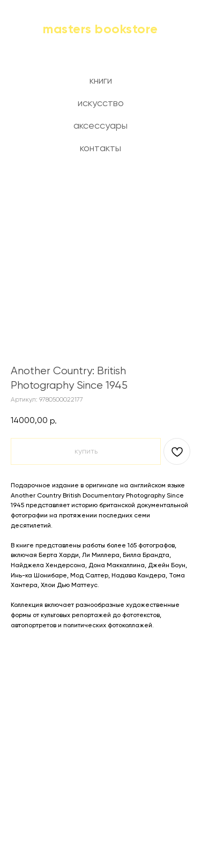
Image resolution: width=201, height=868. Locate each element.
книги (101, 81)
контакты (100, 149)
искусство (101, 103)
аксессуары (100, 126)
